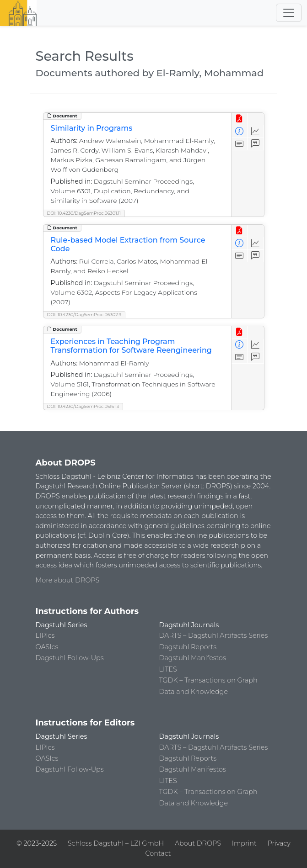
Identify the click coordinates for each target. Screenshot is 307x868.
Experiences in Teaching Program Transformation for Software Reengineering (131, 346)
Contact (158, 853)
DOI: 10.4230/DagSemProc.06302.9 (84, 315)
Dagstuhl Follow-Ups (70, 658)
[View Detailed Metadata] (240, 131)
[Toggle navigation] (289, 13)
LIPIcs (45, 635)
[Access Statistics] (256, 131)
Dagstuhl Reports (188, 647)
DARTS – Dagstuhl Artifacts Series (214, 635)
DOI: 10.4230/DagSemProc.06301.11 (84, 213)
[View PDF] (240, 119)
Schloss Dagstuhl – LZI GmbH (116, 843)
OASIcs (47, 647)
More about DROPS (68, 580)
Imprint (244, 843)
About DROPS (198, 843)
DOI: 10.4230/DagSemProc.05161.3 (83, 406)
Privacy (279, 843)
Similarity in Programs (92, 128)
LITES (168, 669)
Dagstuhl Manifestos (193, 658)
